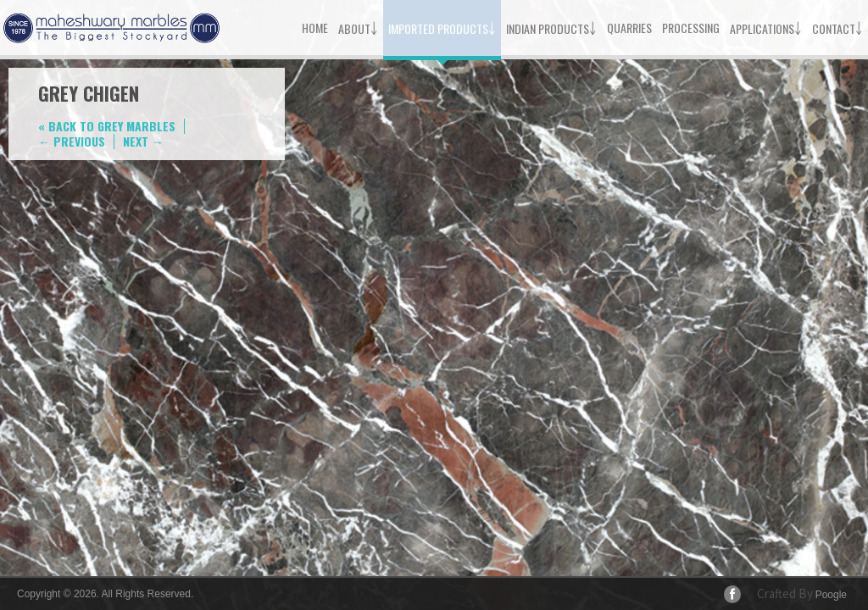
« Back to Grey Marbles (107, 126)
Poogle (831, 595)
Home (315, 28)
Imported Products (442, 28)
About (358, 28)
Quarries (629, 28)
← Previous (72, 141)
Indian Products (551, 28)
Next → (143, 141)
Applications (766, 28)
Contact (837, 28)
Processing (691, 28)
